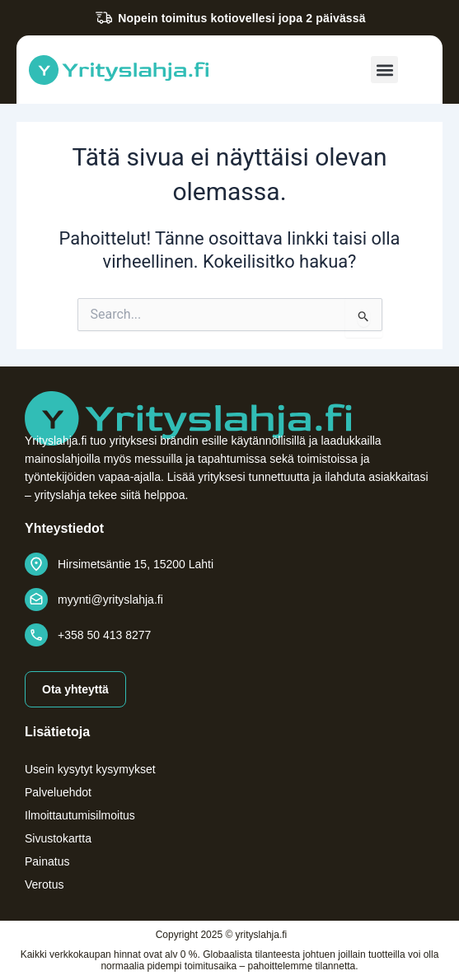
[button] (384, 70)
